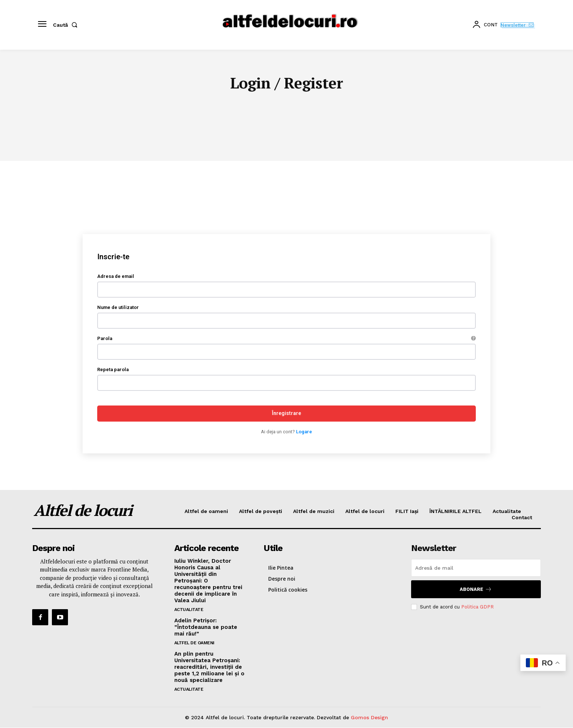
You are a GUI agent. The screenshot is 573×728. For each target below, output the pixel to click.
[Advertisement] (286, 216)
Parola (286, 339)
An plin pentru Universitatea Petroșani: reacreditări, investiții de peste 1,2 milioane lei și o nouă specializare (209, 667)
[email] (476, 568)
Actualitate (189, 610)
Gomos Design (369, 717)
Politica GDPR (477, 607)
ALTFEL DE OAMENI (194, 643)
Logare (304, 432)
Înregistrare (286, 414)
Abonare (476, 589)
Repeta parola (113, 370)
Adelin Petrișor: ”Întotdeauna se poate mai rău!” (206, 627)
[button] (67, 25)
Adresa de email (116, 277)
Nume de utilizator (118, 308)
